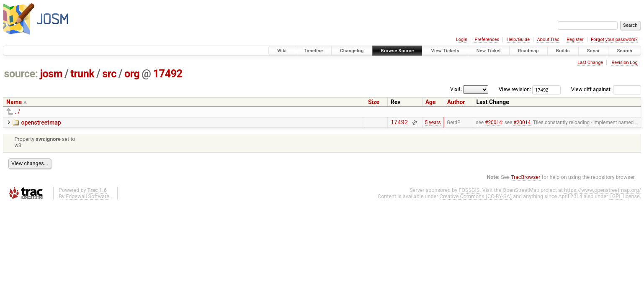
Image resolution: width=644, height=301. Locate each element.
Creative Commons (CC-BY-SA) (476, 198)
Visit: (456, 89)
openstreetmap (41, 122)
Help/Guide (518, 40)
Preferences (487, 40)
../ (17, 112)
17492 (167, 74)
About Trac (548, 40)
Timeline (313, 51)
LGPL (616, 198)
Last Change (590, 62)
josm (51, 74)
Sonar (594, 51)
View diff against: (606, 89)
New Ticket (489, 51)
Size (374, 102)
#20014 (493, 123)
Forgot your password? (614, 40)
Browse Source (398, 51)
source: (21, 74)
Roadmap (528, 51)
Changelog (352, 51)
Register (575, 40)
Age (431, 102)
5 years (433, 123)
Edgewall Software (88, 198)
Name (14, 102)
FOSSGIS (469, 191)
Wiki (282, 51)
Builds (563, 51)
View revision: (515, 89)
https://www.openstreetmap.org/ (603, 191)
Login (462, 40)
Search (625, 51)
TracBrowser (526, 178)
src (109, 74)
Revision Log (624, 62)
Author (456, 102)
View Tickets (445, 51)
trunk (82, 74)
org (132, 74)
